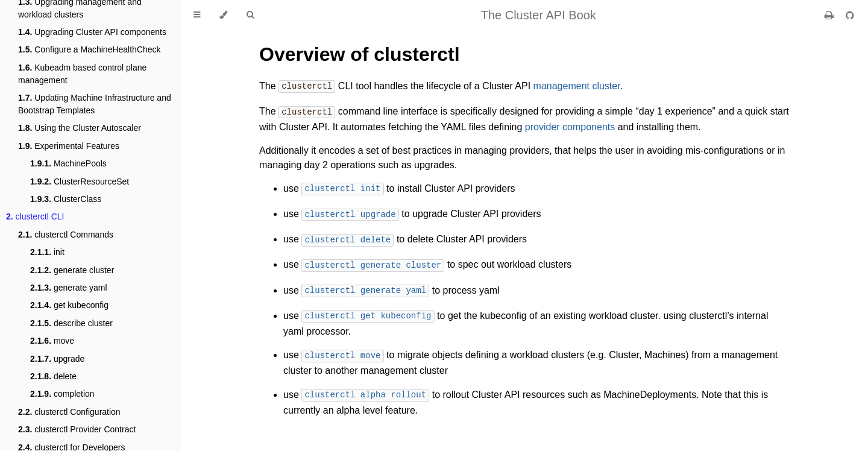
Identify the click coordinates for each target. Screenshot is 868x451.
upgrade (57, 359)
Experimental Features (69, 146)
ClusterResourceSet (80, 181)
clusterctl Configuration (69, 412)
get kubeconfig (69, 305)
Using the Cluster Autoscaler (80, 128)
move (52, 341)
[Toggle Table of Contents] (197, 15)
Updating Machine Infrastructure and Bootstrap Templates (95, 104)
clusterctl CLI (35, 216)
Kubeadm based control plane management (82, 74)
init (47, 252)
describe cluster (71, 323)
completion (62, 394)
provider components (570, 126)
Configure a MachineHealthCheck (90, 49)
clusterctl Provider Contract (77, 429)
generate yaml (69, 288)
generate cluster (72, 270)
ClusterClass (66, 199)
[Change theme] (223, 15)
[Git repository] (850, 15)
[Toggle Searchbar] (250, 15)
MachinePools (68, 163)
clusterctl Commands (66, 235)
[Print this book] (830, 15)
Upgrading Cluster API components (92, 32)
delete (53, 376)
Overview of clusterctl (360, 54)
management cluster (577, 87)
